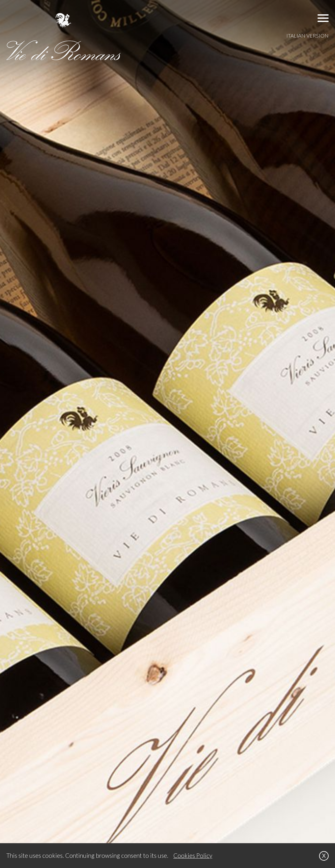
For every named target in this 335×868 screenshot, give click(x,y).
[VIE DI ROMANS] (64, 37)
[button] (323, 18)
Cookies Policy (193, 855)
